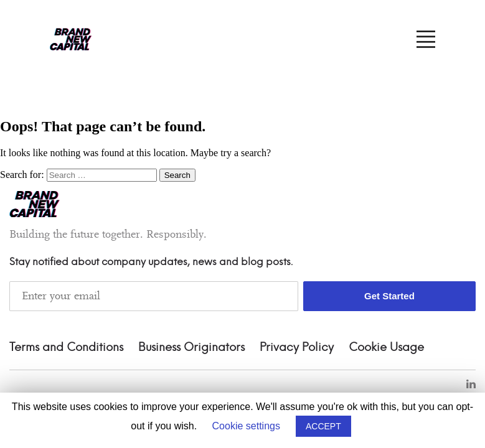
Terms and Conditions (66, 348)
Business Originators (191, 348)
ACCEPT (323, 426)
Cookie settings (246, 426)
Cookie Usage (386, 348)
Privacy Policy (297, 348)
